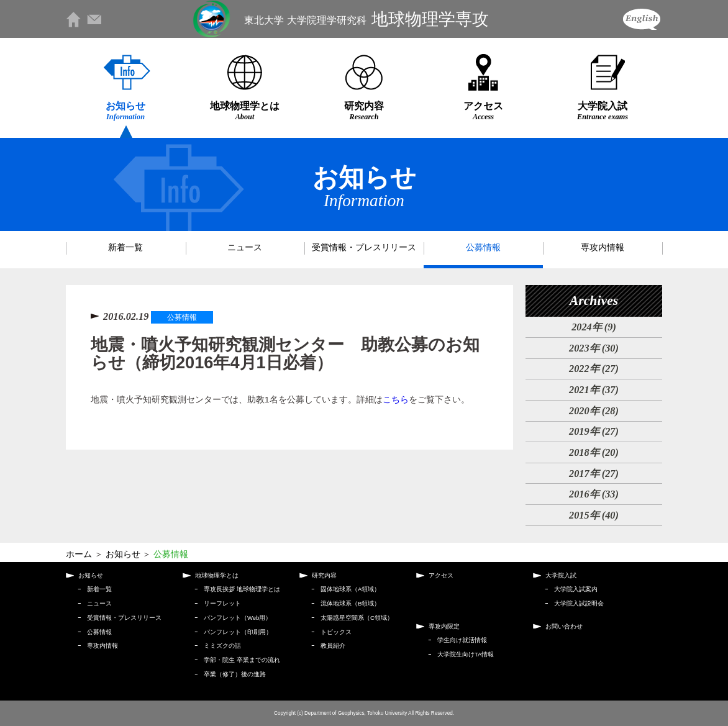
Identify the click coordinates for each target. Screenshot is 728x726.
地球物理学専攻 (366, 19)
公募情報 (483, 247)
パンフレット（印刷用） (238, 632)
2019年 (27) (594, 431)
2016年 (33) (594, 494)
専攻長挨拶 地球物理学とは (242, 589)
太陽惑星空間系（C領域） (357, 618)
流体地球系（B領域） (350, 603)
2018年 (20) (594, 452)
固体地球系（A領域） (350, 589)
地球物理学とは (245, 111)
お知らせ (125, 111)
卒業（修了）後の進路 (235, 674)
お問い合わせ (564, 626)
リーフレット (222, 603)
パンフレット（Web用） (238, 618)
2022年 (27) (594, 369)
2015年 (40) (594, 515)
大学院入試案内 (576, 589)
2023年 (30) (594, 348)
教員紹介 (333, 646)
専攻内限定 (444, 626)
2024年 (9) (594, 327)
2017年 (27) (594, 474)
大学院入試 (603, 111)
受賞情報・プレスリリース (364, 247)
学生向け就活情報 (462, 640)
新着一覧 (125, 247)
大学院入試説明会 (579, 603)
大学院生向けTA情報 (466, 654)
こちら (396, 400)
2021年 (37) (594, 390)
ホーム (79, 554)
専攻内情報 (603, 247)
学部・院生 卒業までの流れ (242, 660)
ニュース (245, 247)
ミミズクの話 (222, 646)
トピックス (336, 632)
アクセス (483, 111)
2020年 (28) (594, 411)
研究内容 (364, 111)
